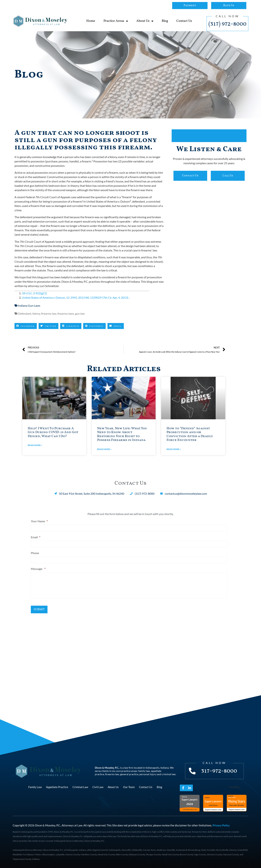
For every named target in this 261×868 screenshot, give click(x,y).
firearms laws (66, 313)
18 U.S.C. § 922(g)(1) (34, 293)
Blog (165, 21)
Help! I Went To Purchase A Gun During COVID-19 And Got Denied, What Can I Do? (53, 432)
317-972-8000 (220, 770)
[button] (26, 326)
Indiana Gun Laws (29, 305)
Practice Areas (116, 21)
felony (36, 313)
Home (91, 21)
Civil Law (98, 786)
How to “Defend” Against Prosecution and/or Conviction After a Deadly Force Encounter (190, 434)
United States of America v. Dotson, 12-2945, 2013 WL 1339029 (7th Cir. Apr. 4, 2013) (75, 297)
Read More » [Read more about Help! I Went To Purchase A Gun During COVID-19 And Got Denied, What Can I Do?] (35, 445)
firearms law (49, 313)
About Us (145, 21)
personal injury (148, 774)
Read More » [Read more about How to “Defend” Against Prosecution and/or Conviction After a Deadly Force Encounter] (174, 449)
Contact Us (184, 21)
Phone (35, 552)
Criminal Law (80, 786)
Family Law (35, 786)
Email (36, 537)
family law (144, 771)
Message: (38, 567)
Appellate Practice (57, 786)
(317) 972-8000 (227, 24)
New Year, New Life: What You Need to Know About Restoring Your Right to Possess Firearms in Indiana (122, 434)
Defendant (25, 313)
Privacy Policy (221, 825)
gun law (80, 313)
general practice (129, 774)
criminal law (169, 774)
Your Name (39, 521)
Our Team (129, 786)
